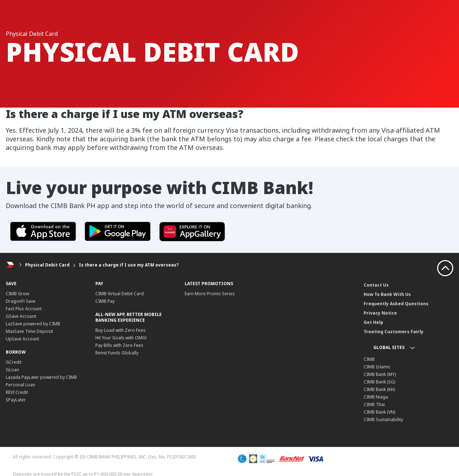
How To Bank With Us (387, 294)
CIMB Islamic (377, 367)
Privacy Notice (380, 313)
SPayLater (16, 400)
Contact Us (376, 285)
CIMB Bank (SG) (379, 382)
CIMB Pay (105, 301)
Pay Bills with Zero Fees (119, 345)
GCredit (14, 362)
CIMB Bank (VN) (379, 412)
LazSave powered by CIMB (33, 324)
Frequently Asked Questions (396, 304)
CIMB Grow (17, 294)
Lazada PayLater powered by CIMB (41, 377)
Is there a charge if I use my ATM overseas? (129, 265)
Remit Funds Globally (117, 353)
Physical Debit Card (47, 265)
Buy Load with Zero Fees (120, 330)
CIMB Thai (374, 404)
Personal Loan (20, 385)
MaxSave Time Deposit (29, 331)
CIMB (369, 359)
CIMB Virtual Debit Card (120, 294)
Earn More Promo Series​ (210, 294)
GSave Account (21, 316)
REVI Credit (17, 392)
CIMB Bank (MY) (380, 374)
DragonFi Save (21, 301)
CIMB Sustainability (383, 420)
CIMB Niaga (376, 397)
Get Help (373, 322)
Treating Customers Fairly (394, 332)
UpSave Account (22, 339)
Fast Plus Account (24, 309)
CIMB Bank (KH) (379, 389)
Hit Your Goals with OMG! (121, 338)
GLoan (12, 370)
